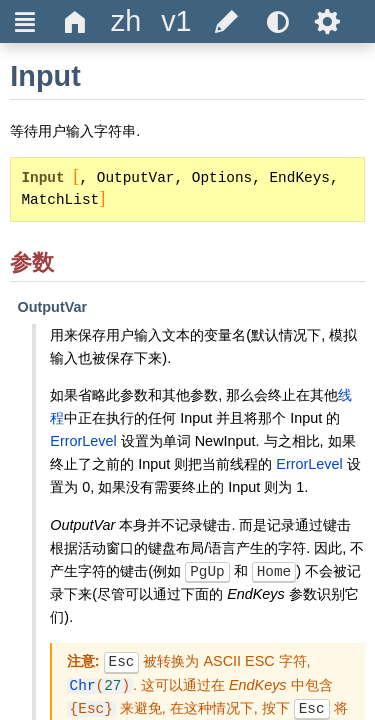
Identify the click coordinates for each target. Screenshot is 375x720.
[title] (126, 21)
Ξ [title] (25, 21)
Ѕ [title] (327, 21)
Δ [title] (75, 21)
